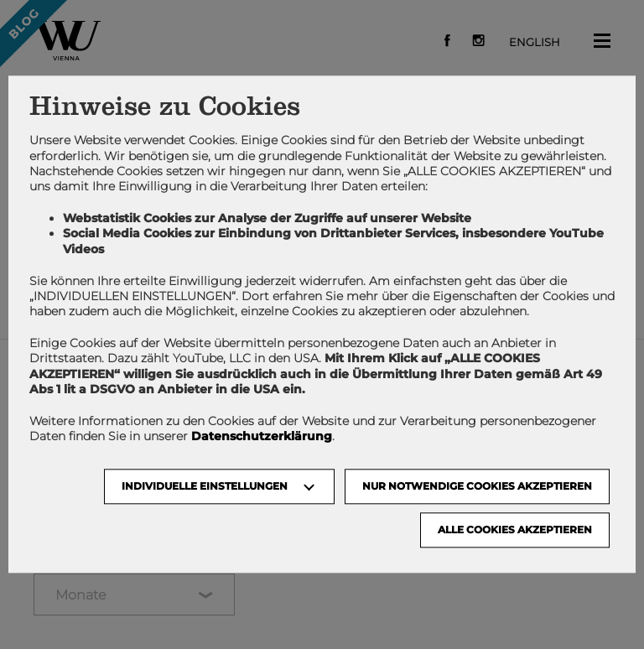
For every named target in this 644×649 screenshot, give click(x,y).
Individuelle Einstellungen (205, 487)
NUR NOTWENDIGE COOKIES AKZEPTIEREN (477, 487)
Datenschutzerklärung (262, 437)
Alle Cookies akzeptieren (515, 530)
